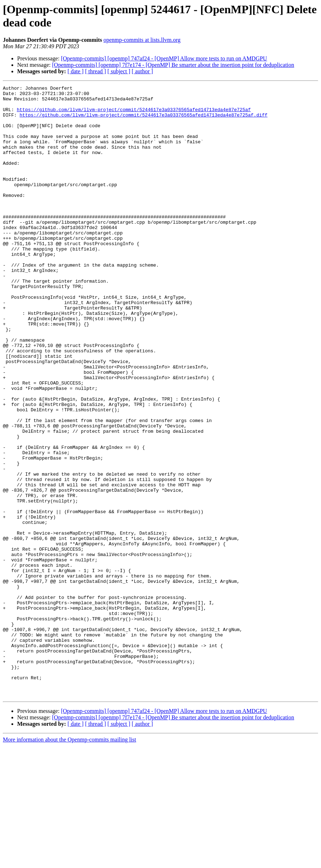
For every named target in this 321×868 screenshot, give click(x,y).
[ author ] (142, 71)
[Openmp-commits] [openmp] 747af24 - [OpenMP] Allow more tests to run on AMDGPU (164, 58)
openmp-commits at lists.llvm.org (142, 40)
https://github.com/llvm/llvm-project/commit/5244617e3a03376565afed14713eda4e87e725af (134, 115)
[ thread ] (96, 71)
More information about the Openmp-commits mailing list (69, 862)
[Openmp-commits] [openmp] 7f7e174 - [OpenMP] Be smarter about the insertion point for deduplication (173, 65)
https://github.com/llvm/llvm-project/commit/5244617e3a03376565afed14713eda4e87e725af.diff (144, 121)
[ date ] (76, 71)
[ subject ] (119, 71)
